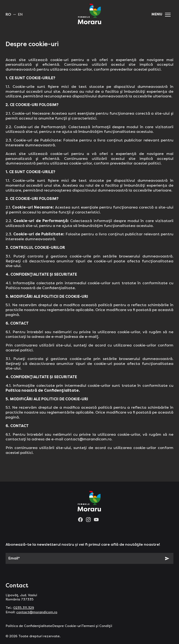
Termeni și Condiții (97, 626)
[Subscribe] (167, 558)
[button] (168, 15)
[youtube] (96, 520)
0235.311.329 (24, 608)
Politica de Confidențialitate (29, 626)
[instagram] (88, 520)
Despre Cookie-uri (67, 626)
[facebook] (80, 520)
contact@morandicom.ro (37, 612)
